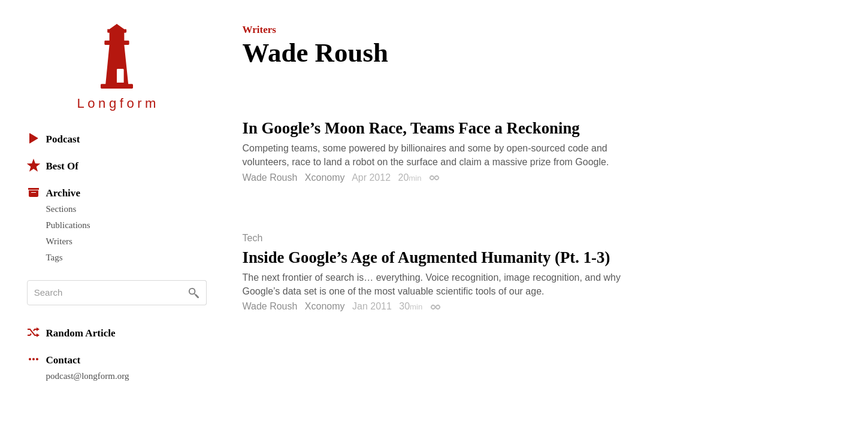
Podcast (54, 138)
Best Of (53, 165)
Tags (55, 257)
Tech (253, 238)
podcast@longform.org (88, 376)
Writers (59, 241)
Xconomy (325, 177)
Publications (68, 225)
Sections (61, 209)
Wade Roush (270, 177)
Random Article (71, 332)
